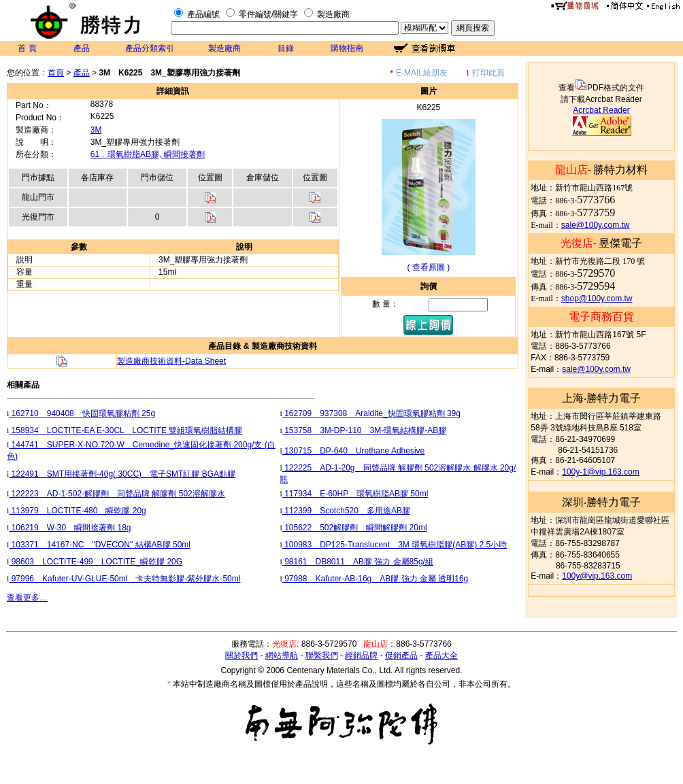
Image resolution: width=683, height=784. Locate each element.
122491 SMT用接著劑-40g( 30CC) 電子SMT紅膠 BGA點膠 (122, 474)
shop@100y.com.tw (597, 299)
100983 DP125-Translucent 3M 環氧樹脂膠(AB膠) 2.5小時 (395, 545)
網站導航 (282, 655)
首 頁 (27, 48)
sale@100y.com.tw (596, 225)
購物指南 (347, 48)
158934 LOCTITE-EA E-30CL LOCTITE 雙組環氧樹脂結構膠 (126, 430)
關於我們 (241, 655)
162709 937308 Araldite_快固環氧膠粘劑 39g (371, 413)
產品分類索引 (150, 48)
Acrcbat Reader (601, 110)
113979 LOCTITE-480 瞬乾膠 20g (77, 511)
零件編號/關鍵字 (268, 14)
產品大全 (442, 655)
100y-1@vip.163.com (601, 472)
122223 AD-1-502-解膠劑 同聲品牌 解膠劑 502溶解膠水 (117, 494)
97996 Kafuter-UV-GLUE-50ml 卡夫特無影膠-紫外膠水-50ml (124, 579)
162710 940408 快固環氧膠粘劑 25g (82, 413)
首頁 (56, 73)
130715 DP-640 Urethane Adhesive (353, 451)
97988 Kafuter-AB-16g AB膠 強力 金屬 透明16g (375, 579)
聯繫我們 (322, 655)
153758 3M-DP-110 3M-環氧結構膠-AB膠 (364, 430)
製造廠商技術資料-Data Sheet (171, 361)
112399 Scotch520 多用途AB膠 (346, 511)
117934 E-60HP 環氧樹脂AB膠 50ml (355, 494)
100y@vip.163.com (597, 576)
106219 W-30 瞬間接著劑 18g (70, 528)
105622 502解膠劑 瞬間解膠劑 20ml (355, 528)
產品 (82, 48)
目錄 (286, 48)
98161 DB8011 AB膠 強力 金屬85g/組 (358, 562)
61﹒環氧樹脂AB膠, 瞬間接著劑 (148, 154)
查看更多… (27, 598)
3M (96, 130)
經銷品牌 (361, 655)
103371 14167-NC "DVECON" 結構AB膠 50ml (100, 545)
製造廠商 (333, 14)
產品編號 (203, 14)
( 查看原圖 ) (429, 267)
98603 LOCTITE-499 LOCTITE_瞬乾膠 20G (96, 562)
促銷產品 (401, 655)
